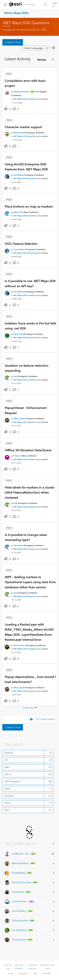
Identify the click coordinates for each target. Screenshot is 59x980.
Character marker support (23, 127)
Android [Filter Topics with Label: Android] (9, 753)
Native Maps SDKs (17, 13)
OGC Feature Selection (21, 244)
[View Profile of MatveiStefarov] (20, 863)
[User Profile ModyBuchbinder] (7, 92)
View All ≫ (29, 843)
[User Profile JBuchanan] (7, 547)
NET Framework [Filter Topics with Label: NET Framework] (13, 781)
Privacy (11, 974)
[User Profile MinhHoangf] (7, 134)
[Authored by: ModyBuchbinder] (21, 92)
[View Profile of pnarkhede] (18, 892)
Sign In (55, 5)
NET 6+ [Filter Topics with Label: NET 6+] (8, 774)
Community (30, 4)
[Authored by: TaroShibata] (19, 175)
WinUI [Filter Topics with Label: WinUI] (8, 803)
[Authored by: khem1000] (18, 334)
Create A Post (13, 42)
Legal (35, 974)
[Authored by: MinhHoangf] (19, 133)
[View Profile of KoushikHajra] (19, 930)
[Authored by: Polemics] (18, 456)
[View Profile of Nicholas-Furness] (22, 882)
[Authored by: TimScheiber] (19, 249)
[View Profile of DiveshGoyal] (19, 940)
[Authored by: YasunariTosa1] (20, 645)
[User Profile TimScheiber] (7, 250)
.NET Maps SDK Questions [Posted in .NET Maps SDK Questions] (24, 99)
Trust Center (23, 974)
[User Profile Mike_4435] (7, 213)
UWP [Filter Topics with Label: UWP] (7, 789)
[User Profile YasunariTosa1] (7, 646)
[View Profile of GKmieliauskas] (20, 920)
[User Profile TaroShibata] (7, 176)
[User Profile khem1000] (7, 335)
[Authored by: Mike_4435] (19, 212)
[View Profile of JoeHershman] (20, 901)
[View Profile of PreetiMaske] (19, 873)
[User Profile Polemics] (7, 457)
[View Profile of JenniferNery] (19, 911)
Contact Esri (47, 974)
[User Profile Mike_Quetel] (7, 420)
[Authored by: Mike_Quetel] (19, 419)
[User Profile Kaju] (7, 377)
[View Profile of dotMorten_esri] (21, 854)
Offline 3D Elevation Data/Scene (28, 450)
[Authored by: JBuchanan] (19, 545)
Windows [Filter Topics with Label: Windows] (9, 796)
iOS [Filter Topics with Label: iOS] (6, 760)
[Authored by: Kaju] (16, 376)
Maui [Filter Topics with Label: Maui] (7, 767)
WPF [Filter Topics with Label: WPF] (7, 810)
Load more (29, 708)
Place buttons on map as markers (29, 206)
